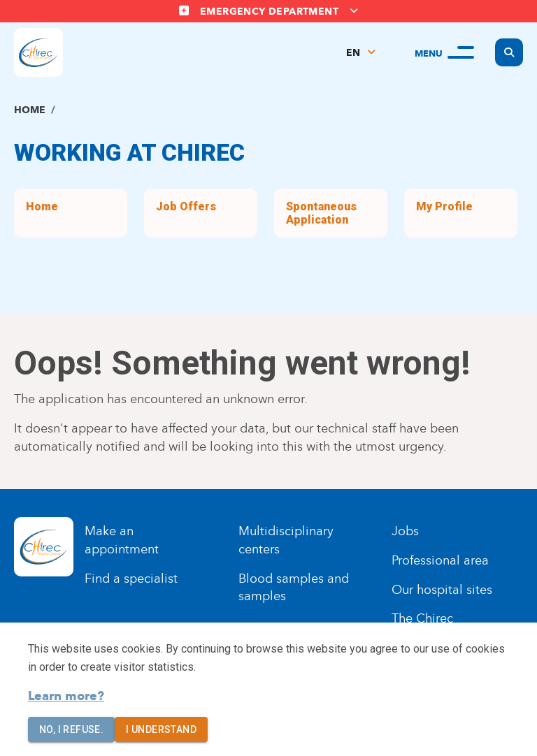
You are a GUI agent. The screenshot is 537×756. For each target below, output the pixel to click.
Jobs (405, 531)
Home (30, 110)
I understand (161, 730)
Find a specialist (131, 579)
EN (353, 53)
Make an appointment (122, 540)
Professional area (440, 560)
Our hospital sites (442, 590)
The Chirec (422, 618)
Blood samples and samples (294, 588)
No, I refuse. (71, 730)
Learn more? (66, 696)
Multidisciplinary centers (286, 540)
